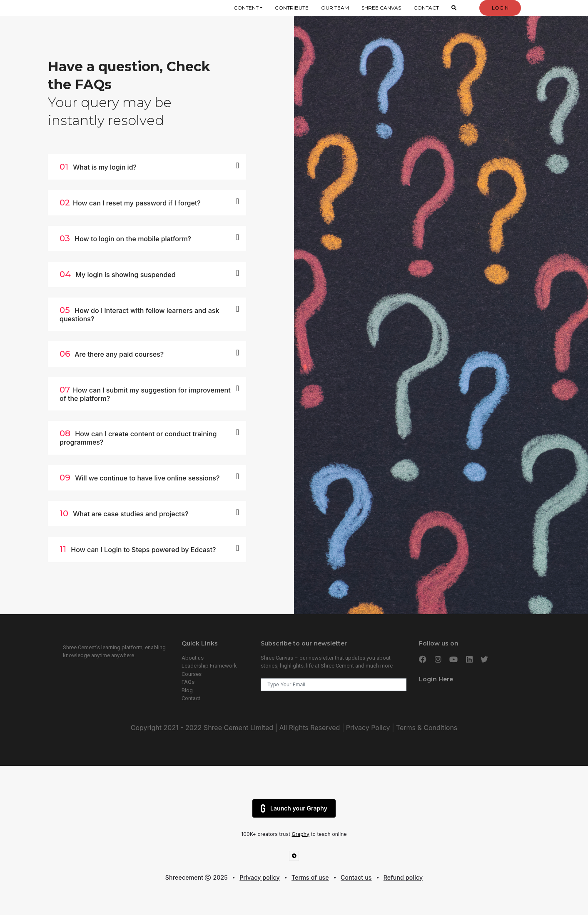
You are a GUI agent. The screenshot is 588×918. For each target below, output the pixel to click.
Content (246, 8)
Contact (426, 8)
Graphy (301, 834)
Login (500, 8)
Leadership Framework (209, 666)
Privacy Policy (368, 728)
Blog (187, 690)
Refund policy (403, 877)
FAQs (188, 682)
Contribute (292, 8)
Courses (192, 674)
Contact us (356, 877)
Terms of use (310, 877)
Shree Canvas (381, 8)
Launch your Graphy (294, 808)
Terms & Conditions (426, 728)
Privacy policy (260, 877)
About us (193, 658)
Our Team (335, 8)
